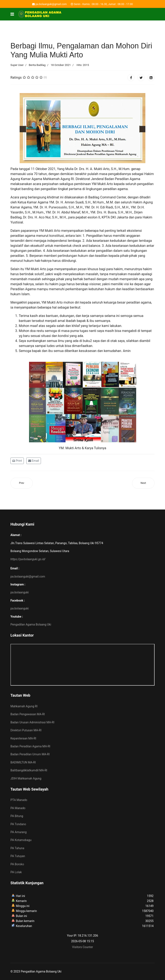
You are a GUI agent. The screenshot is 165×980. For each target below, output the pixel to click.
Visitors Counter (82, 947)
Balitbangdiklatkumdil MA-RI (29, 770)
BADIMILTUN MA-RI (23, 762)
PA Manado (18, 808)
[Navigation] (12, 14)
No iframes (82, 665)
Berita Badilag (37, 65)
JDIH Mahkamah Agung (26, 778)
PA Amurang (18, 832)
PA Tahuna (17, 848)
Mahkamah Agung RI (24, 706)
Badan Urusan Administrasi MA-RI (32, 722)
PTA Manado (19, 800)
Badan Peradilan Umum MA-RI (30, 754)
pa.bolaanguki (20, 592)
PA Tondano (18, 824)
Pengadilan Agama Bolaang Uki (31, 624)
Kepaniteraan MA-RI (23, 738)
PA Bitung (17, 816)
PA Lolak (16, 872)
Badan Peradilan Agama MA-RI (30, 746)
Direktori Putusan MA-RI (26, 730)
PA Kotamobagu (21, 840)
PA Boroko (17, 864)
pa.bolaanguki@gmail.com (51, 4)
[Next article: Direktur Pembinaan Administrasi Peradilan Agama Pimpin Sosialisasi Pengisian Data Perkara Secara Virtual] (143, 483)
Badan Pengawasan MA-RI (28, 714)
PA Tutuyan (18, 856)
